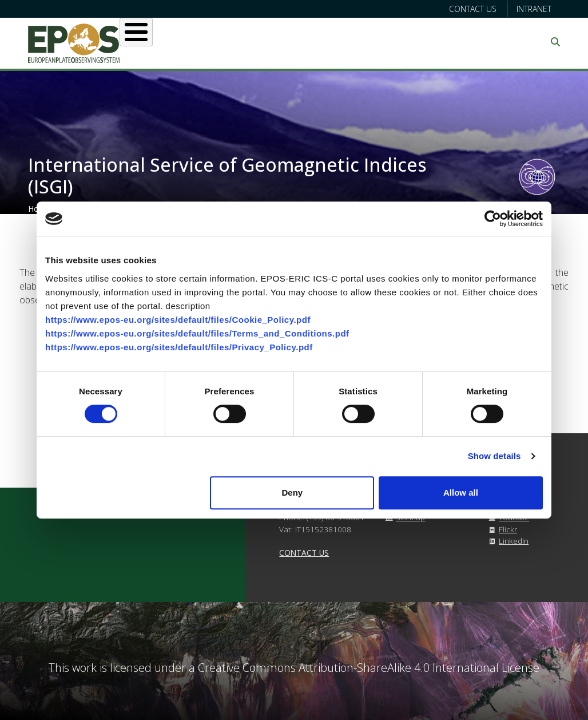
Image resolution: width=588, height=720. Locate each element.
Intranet (534, 9)
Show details (494, 456)
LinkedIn (507, 541)
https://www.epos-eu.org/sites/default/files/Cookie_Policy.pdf (178, 320)
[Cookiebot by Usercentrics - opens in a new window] (493, 219)
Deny (293, 492)
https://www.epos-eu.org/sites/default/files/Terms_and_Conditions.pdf (197, 333)
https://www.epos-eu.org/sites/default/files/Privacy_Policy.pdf (179, 347)
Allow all (461, 492)
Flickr (501, 529)
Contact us (473, 9)
